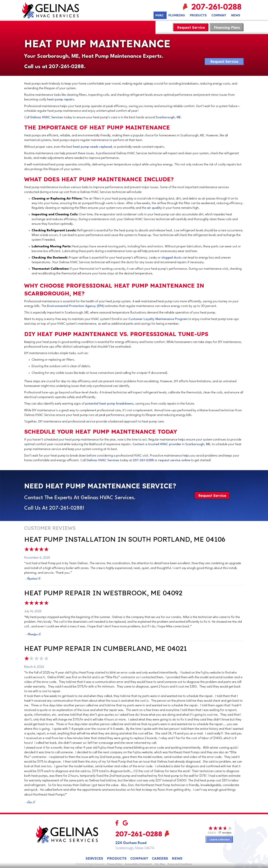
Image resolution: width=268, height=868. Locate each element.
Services (94, 859)
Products (198, 15)
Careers (160, 859)
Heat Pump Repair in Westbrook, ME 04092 (103, 593)
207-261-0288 (217, 8)
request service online (174, 460)
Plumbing (177, 15)
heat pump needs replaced (92, 147)
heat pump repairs (61, 100)
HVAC (159, 15)
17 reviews (225, 833)
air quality (154, 208)
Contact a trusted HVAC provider (157, 444)
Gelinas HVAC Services (47, 117)
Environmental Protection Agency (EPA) (76, 306)
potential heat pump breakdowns (109, 404)
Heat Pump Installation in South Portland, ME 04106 (125, 539)
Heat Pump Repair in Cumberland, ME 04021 (106, 648)
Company (219, 15)
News (236, 15)
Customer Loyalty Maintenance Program (158, 319)
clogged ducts (172, 258)
